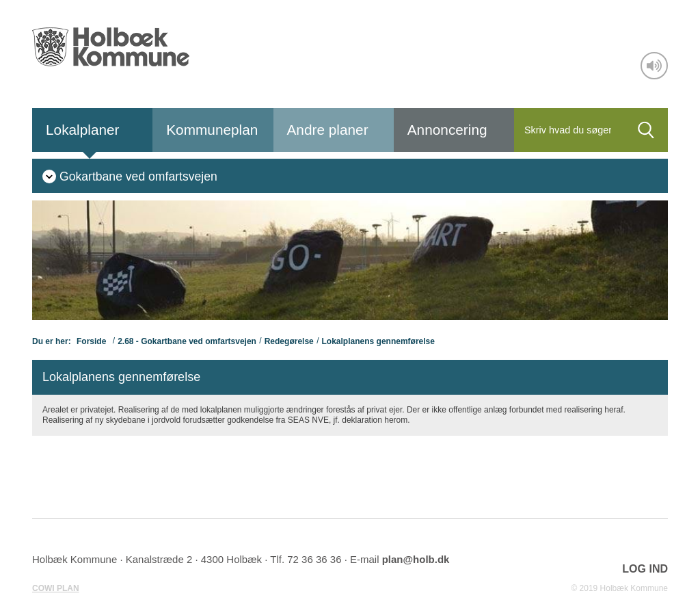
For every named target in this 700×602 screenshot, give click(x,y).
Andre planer (328, 130)
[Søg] (569, 130)
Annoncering (447, 130)
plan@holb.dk (416, 559)
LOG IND (645, 569)
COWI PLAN (56, 588)
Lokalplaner (83, 130)
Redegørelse (289, 341)
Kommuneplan (212, 130)
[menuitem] (130, 176)
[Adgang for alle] (654, 66)
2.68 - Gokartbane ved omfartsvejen (187, 341)
